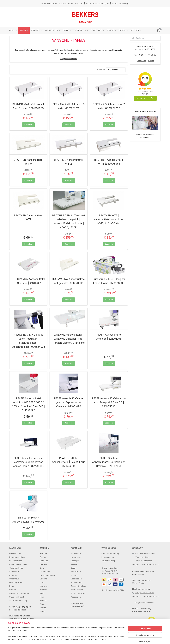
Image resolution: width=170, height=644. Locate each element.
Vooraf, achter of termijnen (97, 3)
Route (12, 586)
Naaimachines (16, 553)
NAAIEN (24, 30)
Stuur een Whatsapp (18, 600)
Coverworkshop (108, 561)
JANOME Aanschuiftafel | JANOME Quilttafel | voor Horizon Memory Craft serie (69, 339)
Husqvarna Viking (48, 575)
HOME (13, 30)
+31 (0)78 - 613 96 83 (147, 55)
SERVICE (112, 30)
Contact (13, 590)
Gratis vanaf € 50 (49, 3)
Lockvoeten (76, 557)
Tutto (42, 611)
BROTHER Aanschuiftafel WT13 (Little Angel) (109, 162)
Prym (42, 597)
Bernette (44, 564)
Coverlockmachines (18, 564)
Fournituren (76, 572)
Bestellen (28, 125)
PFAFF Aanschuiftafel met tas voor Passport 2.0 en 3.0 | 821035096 (109, 402)
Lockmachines (16, 561)
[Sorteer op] (116, 70)
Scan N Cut (14, 572)
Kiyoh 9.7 (79, 3)
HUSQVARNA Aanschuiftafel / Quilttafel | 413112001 (28, 281)
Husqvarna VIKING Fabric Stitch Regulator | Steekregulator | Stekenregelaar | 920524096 (28, 341)
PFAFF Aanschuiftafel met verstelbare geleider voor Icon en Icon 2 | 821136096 (28, 462)
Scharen (74, 575)
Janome (44, 579)
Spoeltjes (75, 561)
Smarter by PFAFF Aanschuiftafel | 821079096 (28, 520)
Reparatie (14, 575)
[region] (67, 634)
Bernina (43, 553)
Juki (42, 582)
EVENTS (124, 30)
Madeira (44, 590)
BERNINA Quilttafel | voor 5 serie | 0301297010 (69, 106)
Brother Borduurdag (110, 553)
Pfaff (42, 593)
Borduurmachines (17, 557)
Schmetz (44, 600)
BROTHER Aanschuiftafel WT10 (28, 162)
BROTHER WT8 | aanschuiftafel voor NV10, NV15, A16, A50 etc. (109, 219)
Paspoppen (76, 597)
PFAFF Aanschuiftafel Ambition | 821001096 (109, 337)
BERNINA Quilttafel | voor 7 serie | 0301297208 (109, 106)
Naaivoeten (76, 553)
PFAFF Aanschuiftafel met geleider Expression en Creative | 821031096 (69, 402)
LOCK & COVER (53, 30)
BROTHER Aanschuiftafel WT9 (28, 217)
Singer (43, 604)
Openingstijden (16, 582)
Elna (42, 568)
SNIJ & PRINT (98, 30)
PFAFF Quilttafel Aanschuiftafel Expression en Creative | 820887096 (109, 462)
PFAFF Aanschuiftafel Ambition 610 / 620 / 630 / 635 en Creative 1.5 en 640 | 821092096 (28, 404)
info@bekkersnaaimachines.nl (145, 564)
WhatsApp (124, 3)
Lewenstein (45, 586)
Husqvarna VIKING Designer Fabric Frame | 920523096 (109, 281)
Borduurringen (77, 590)
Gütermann (45, 572)
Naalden (74, 564)
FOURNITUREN (81, 30)
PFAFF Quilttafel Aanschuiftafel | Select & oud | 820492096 (69, 462)
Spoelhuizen (76, 582)
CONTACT (136, 30)
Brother (43, 557)
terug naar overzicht (69, 59)
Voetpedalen (76, 579)
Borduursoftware (78, 593)
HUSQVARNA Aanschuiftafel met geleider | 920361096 (69, 281)
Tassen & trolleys (78, 586)
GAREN (67, 30)
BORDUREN (37, 30)
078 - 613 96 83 (66, 3)
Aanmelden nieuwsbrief (145, 111)
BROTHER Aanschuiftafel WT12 (69, 162)
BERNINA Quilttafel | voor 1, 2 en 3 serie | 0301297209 (28, 106)
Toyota (43, 608)
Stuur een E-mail (17, 597)
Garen (73, 568)
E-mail (114, 3)
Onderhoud (14, 579)
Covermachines (16, 568)
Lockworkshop (108, 557)
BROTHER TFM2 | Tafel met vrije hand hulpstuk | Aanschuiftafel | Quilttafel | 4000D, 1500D (69, 221)
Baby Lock (45, 561)
